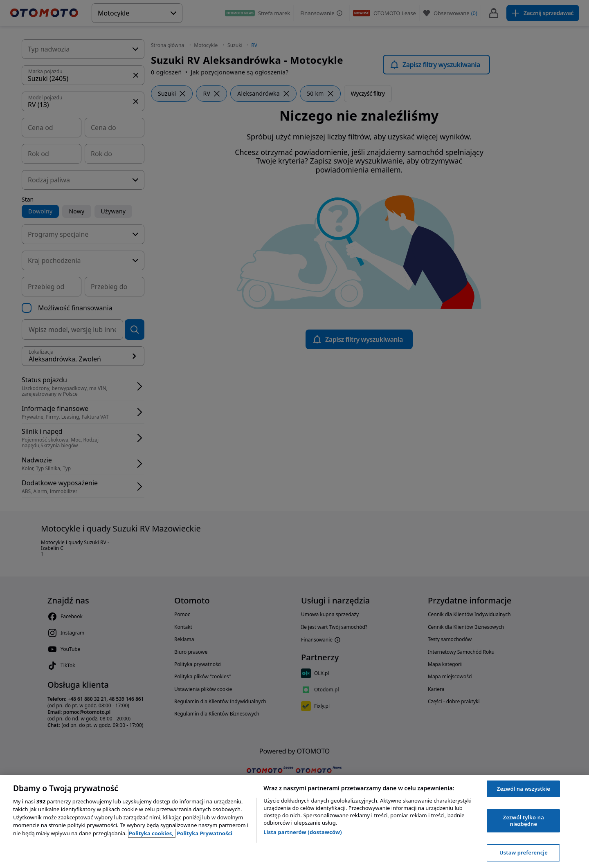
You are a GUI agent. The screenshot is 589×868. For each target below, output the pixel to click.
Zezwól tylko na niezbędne (524, 821)
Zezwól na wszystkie (524, 789)
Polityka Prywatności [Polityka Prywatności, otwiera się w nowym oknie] (205, 833)
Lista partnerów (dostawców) (303, 832)
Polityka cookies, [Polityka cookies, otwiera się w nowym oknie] (152, 833)
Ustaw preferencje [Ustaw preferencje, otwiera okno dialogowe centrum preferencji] (524, 852)
